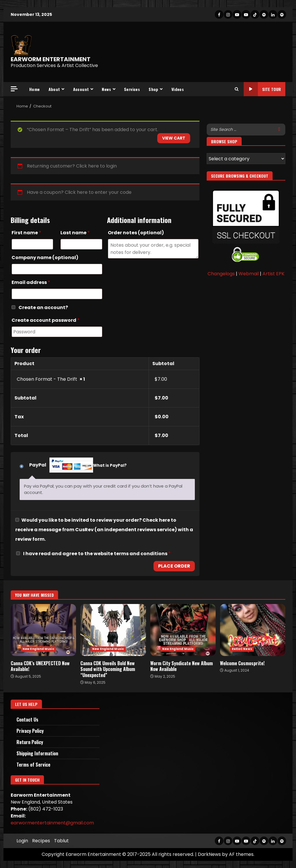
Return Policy (30, 742)
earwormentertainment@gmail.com (52, 823)
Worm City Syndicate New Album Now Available (183, 630)
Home (35, 89)
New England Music (38, 649)
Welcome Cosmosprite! (253, 630)
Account (81, 89)
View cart (174, 138)
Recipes (41, 841)
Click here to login (96, 166)
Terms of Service (33, 765)
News (106, 89)
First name (26, 233)
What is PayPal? (110, 465)
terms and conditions (141, 554)
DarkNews (209, 854)
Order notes (136, 233)
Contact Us (27, 720)
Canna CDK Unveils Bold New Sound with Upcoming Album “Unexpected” (113, 630)
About (54, 89)
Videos (178, 89)
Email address (31, 282)
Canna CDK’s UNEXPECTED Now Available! (43, 630)
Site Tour (262, 89)
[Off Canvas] (14, 89)
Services (132, 89)
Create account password (46, 320)
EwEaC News (242, 649)
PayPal (78, 466)
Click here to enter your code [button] (98, 192)
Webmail (249, 274)
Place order (174, 566)
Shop (153, 89)
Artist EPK (273, 274)
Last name (75, 233)
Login (22, 841)
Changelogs (221, 274)
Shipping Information (37, 753)
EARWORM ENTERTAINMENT (51, 59)
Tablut (61, 841)
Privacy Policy (30, 731)
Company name (45, 258)
